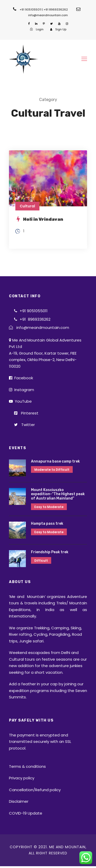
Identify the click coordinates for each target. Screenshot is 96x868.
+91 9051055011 (34, 311)
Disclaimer (19, 801)
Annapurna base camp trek (55, 461)
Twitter (24, 425)
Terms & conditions (27, 766)
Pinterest (26, 413)
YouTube (20, 401)
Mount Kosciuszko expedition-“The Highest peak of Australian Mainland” (58, 494)
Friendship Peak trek (50, 552)
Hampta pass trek (47, 524)
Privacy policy (22, 778)
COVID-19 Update (26, 813)
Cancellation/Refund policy (35, 790)
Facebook (21, 378)
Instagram (22, 390)
